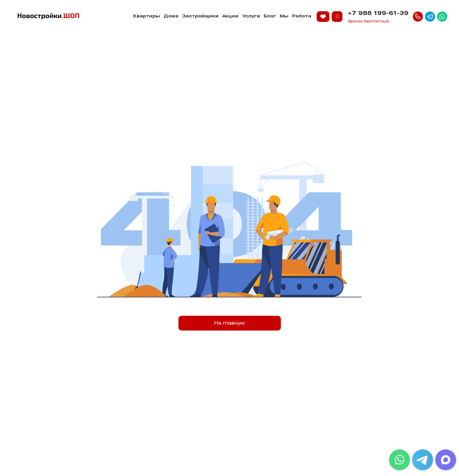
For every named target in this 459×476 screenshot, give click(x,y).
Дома (171, 16)
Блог (270, 16)
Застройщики (200, 16)
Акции (230, 16)
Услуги (251, 16)
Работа (302, 16)
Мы (284, 16)
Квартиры (147, 16)
